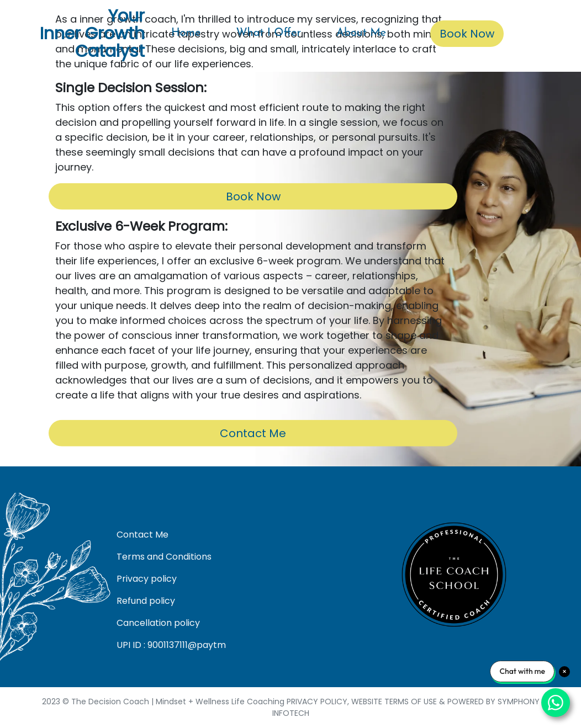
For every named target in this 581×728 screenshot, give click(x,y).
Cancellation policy (158, 623)
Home (186, 33)
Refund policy (146, 601)
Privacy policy (147, 579)
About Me (361, 33)
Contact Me (253, 433)
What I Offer (268, 33)
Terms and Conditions (164, 557)
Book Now (467, 34)
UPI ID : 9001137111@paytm (171, 645)
